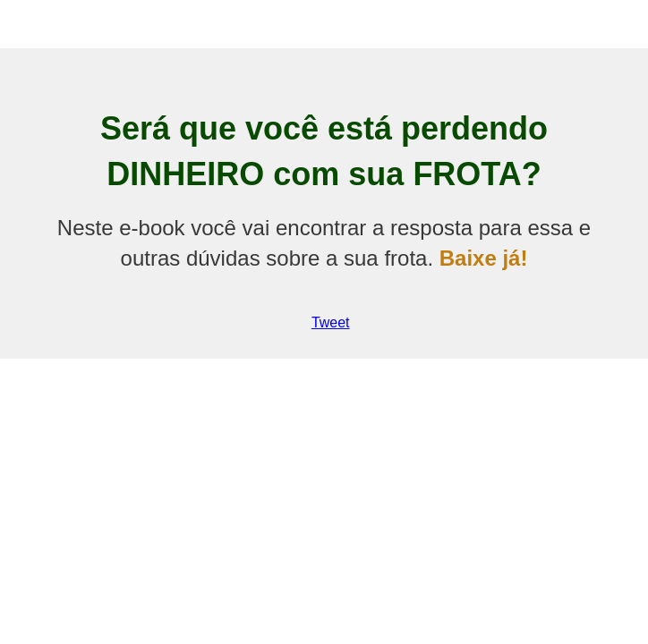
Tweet (331, 322)
